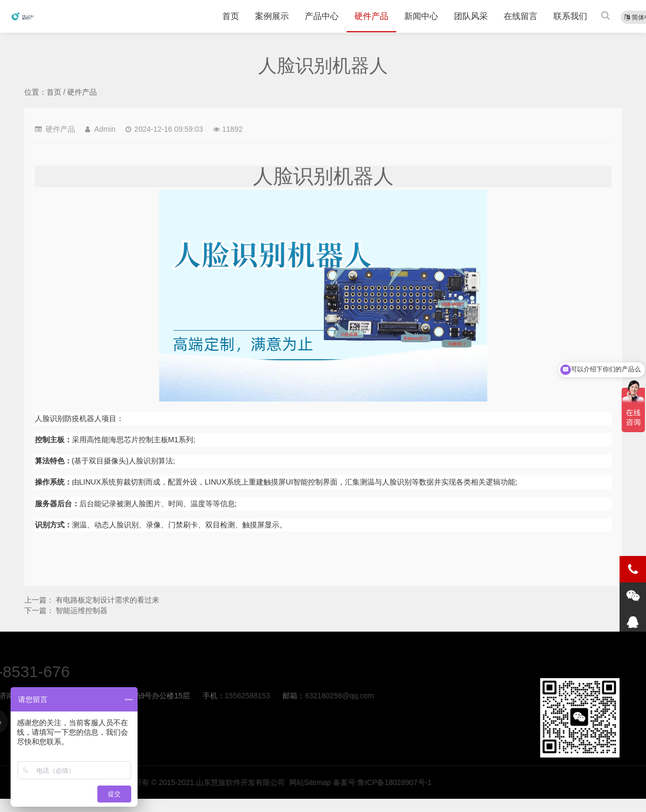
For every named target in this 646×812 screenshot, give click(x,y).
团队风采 (471, 16)
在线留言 (521, 16)
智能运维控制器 (81, 610)
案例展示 (272, 16)
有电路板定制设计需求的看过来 (107, 600)
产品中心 (322, 16)
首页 (231, 16)
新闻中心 (421, 16)
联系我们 (570, 16)
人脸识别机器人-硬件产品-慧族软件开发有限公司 (22, 16)
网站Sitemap (549, 782)
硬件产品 (371, 16)
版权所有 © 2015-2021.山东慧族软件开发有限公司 (442, 782)
